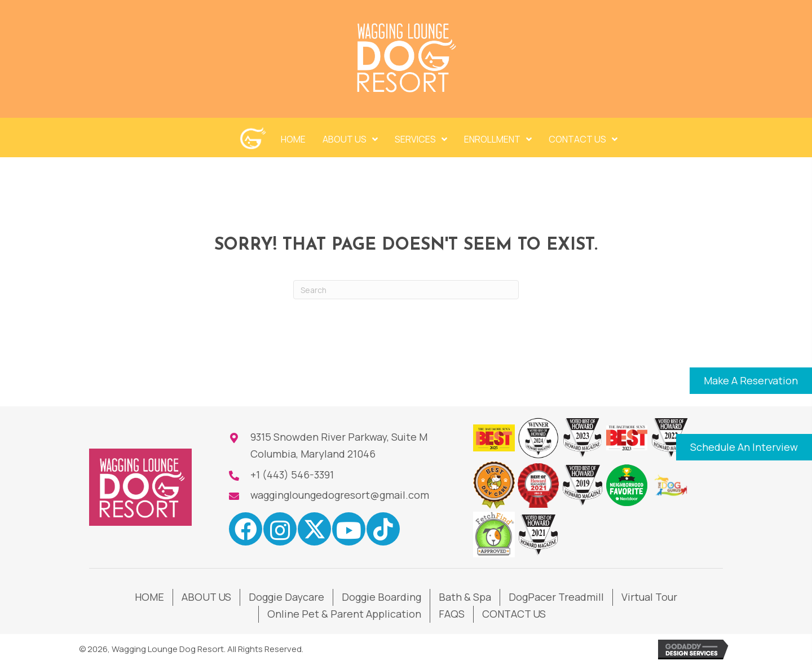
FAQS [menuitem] (452, 614)
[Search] (406, 290)
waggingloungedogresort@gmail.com (340, 495)
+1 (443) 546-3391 (292, 475)
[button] (751, 381)
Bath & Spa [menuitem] (465, 597)
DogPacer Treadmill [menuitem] (556, 597)
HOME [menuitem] (149, 597)
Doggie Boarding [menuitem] (381, 597)
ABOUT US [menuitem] (206, 597)
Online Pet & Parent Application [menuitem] (344, 614)
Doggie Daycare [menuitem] (286, 597)
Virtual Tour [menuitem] (649, 597)
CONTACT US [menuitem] (514, 614)
